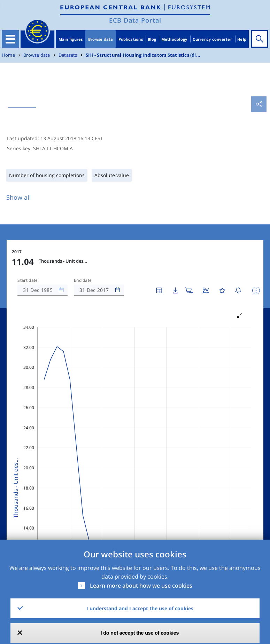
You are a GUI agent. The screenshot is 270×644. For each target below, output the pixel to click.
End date (83, 280)
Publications (131, 39)
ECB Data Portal (135, 20)
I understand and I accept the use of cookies (140, 608)
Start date (28, 280)
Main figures (71, 39)
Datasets (68, 55)
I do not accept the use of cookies (140, 633)
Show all (19, 197)
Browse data (101, 39)
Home (8, 55)
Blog (152, 39)
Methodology (174, 39)
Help (242, 39)
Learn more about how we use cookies (141, 586)
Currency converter (212, 39)
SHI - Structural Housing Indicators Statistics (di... (143, 55)
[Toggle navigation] (10, 39)
